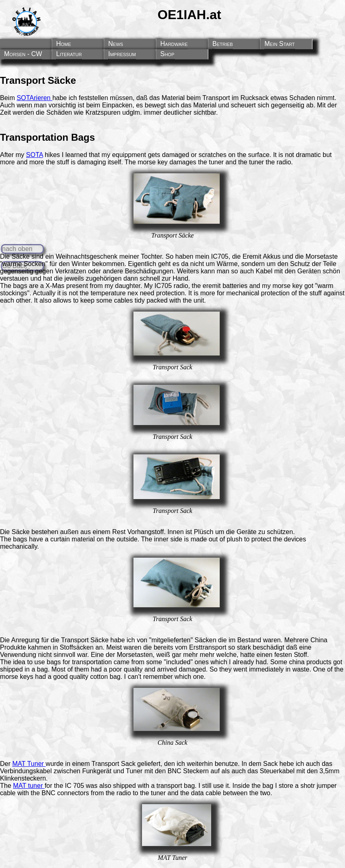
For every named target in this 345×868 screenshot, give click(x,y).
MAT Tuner (29, 764)
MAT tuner (29, 786)
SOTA (35, 155)
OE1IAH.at (189, 15)
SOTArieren (35, 98)
